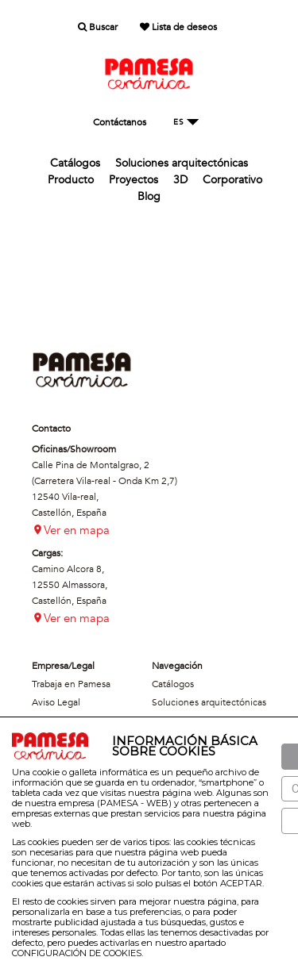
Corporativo (232, 180)
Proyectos (134, 180)
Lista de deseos (178, 27)
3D (180, 180)
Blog (149, 196)
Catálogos (75, 163)
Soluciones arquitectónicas (182, 163)
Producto (71, 180)
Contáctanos (120, 122)
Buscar (98, 27)
